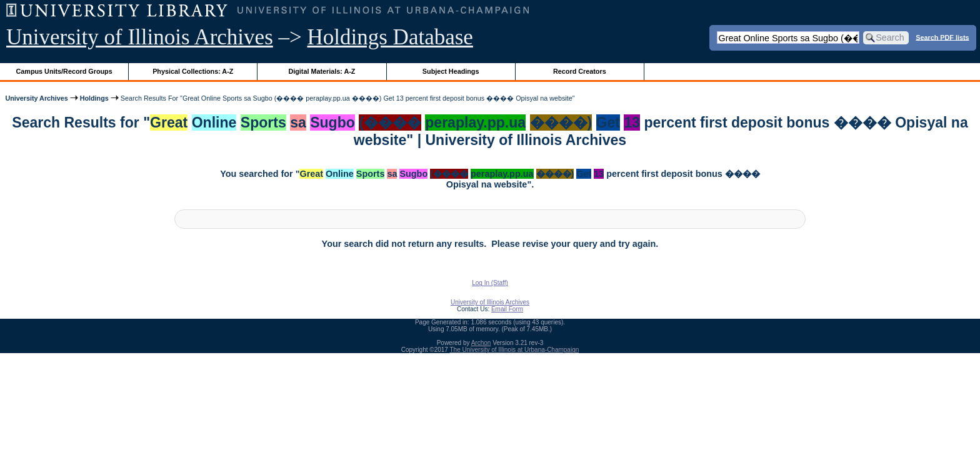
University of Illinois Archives (140, 37)
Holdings (94, 98)
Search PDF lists (942, 37)
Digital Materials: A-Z (322, 71)
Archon (481, 343)
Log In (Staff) (490, 283)
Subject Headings (451, 71)
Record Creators (580, 71)
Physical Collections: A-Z (193, 71)
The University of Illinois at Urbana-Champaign (515, 350)
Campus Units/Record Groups (64, 71)
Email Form (507, 309)
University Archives (36, 98)
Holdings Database (390, 37)
